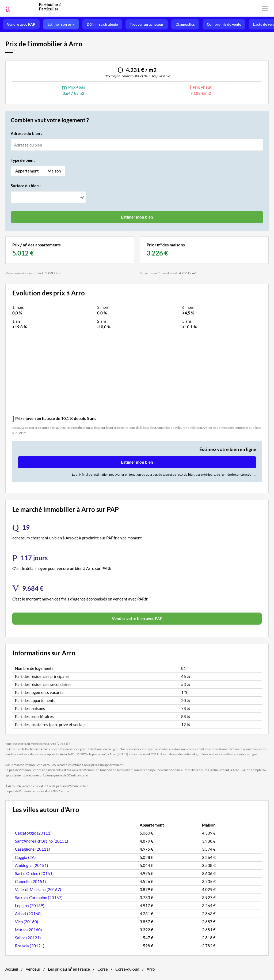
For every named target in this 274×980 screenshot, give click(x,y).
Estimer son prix (61, 24)
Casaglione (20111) (33, 849)
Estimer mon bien (137, 462)
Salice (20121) (28, 938)
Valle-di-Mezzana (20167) (38, 889)
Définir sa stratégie (102, 24)
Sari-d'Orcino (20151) (34, 873)
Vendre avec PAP (21, 24)
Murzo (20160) (28, 930)
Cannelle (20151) (31, 881)
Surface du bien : (26, 186)
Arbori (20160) (28, 914)
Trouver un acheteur (147, 24)
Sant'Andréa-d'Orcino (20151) (42, 841)
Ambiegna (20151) (32, 865)
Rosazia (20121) (30, 946)
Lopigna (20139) (30, 906)
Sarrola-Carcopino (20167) (39, 898)
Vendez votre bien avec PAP (137, 618)
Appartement (27, 171)
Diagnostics (185, 24)
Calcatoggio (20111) (33, 833)
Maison (54, 171)
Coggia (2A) (25, 857)
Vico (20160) (27, 922)
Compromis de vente (224, 24)
